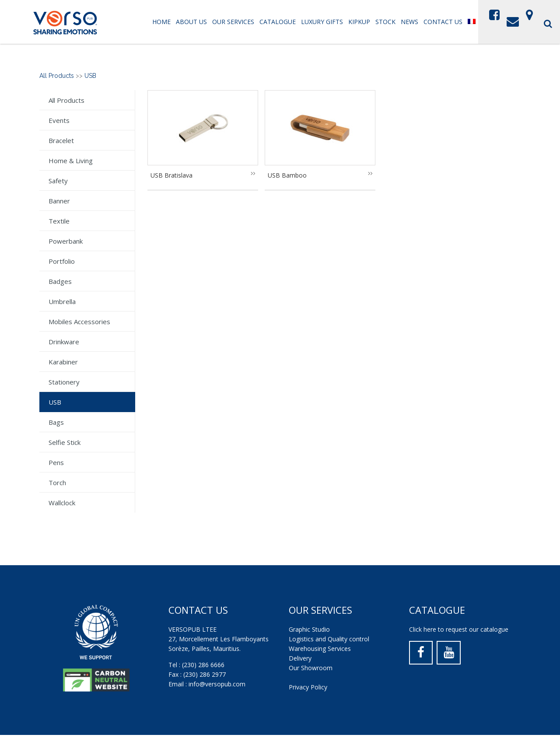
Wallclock (62, 503)
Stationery (64, 382)
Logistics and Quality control (329, 639)
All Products (57, 76)
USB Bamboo (287, 175)
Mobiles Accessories (79, 322)
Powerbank (66, 241)
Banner (59, 201)
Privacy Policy (308, 687)
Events (59, 120)
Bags (56, 422)
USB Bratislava (171, 175)
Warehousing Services (320, 649)
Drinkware (64, 342)
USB (90, 76)
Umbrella (62, 301)
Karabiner (63, 362)
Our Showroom (311, 668)
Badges (60, 281)
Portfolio (62, 261)
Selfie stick (65, 442)
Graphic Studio (309, 629)
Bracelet (61, 140)
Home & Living (71, 161)
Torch (57, 483)
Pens (56, 462)
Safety (58, 181)
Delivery (300, 658)
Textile (59, 221)
